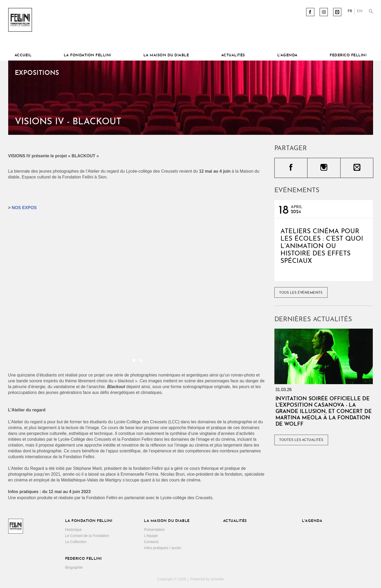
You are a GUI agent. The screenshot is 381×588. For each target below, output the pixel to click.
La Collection (76, 542)
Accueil (23, 55)
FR (350, 11)
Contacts (151, 542)
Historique (73, 530)
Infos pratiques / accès (162, 548)
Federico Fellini (348, 55)
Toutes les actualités (301, 440)
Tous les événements (301, 293)
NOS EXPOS (24, 208)
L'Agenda (287, 55)
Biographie (74, 567)
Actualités (233, 55)
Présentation (154, 530)
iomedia (217, 579)
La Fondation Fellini (87, 55)
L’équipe (151, 536)
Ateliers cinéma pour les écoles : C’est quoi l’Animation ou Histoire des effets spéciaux (322, 246)
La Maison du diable (166, 55)
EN (360, 11)
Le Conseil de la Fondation (87, 536)
